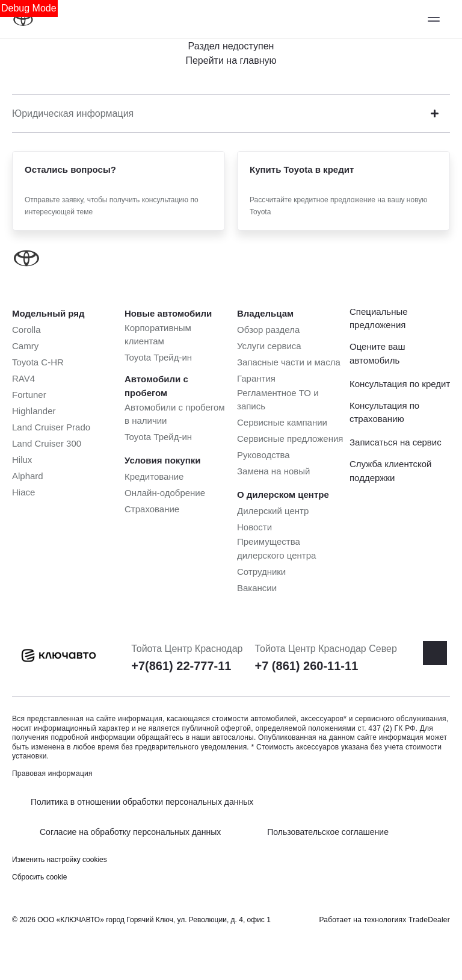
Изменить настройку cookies (60, 860)
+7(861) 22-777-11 (181, 666)
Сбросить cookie (39, 877)
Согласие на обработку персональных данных (130, 832)
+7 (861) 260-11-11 (306, 666)
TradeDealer (429, 920)
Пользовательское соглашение (328, 832)
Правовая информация (52, 774)
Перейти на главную (231, 60)
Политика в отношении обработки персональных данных (142, 802)
